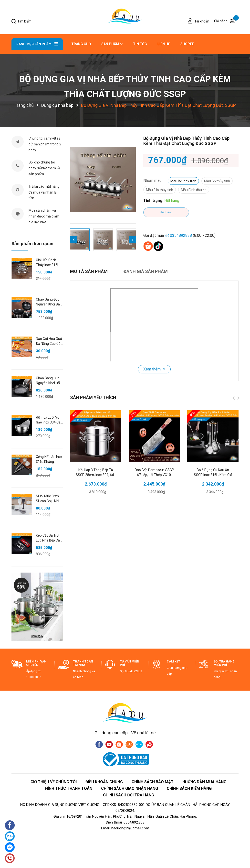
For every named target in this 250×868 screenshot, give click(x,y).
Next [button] (132, 240)
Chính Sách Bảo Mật (153, 782)
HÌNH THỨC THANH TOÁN (69, 788)
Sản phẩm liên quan (32, 244)
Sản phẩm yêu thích (93, 397)
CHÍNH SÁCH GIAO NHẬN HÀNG (130, 788)
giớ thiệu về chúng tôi (54, 782)
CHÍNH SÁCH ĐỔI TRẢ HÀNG (129, 795)
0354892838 (181, 235)
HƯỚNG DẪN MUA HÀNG (204, 782)
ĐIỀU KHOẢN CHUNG (104, 782)
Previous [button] (74, 240)
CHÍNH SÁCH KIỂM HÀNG (189, 788)
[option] (103, 180)
